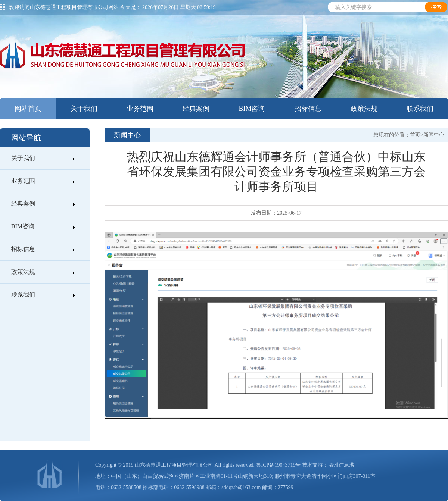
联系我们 (420, 109)
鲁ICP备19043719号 (279, 465)
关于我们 (84, 109)
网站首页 (28, 109)
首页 (415, 135)
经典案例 (196, 109)
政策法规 (364, 109)
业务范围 (140, 109)
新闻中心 (434, 135)
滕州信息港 (341, 465)
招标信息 (308, 109)
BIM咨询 (252, 109)
